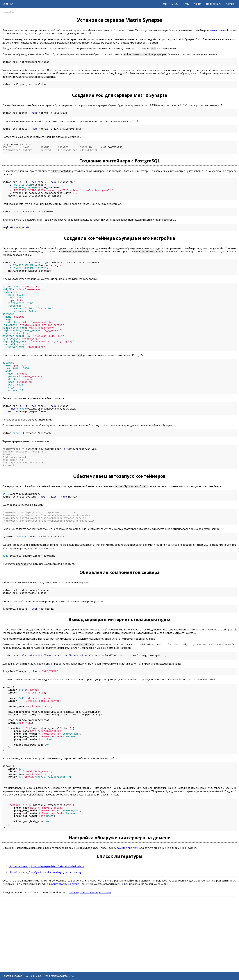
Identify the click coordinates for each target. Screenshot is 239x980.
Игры (186, 4)
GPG (71, 976)
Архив (198, 4)
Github (230, 4)
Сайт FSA (8, 4)
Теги (164, 4)
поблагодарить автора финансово (90, 964)
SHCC (175, 4)
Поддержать (214, 4)
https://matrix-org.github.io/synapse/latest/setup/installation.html (46, 938)
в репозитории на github (64, 955)
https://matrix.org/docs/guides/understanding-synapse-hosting (45, 943)
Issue (120, 955)
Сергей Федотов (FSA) (15, 976)
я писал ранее (218, 30)
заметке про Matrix (129, 919)
